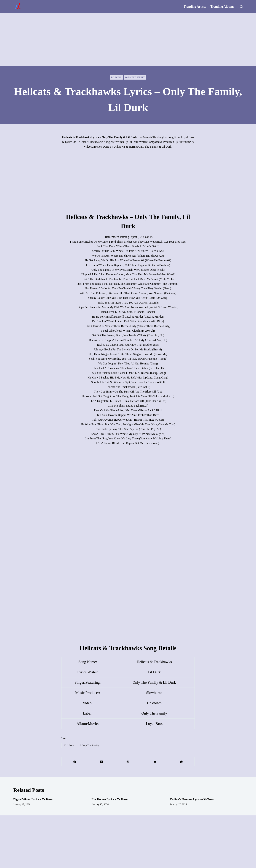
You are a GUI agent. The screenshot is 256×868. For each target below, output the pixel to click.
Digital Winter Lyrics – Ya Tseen (33, 799)
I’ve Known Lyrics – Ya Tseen (110, 799)
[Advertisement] (128, 40)
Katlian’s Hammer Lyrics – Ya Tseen (192, 799)
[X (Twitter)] (102, 762)
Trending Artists (195, 7)
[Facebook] (75, 762)
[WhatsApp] (181, 762)
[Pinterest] (128, 762)
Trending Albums (222, 7)
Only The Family (135, 77)
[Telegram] (155, 762)
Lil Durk (116, 77)
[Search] (241, 7)
